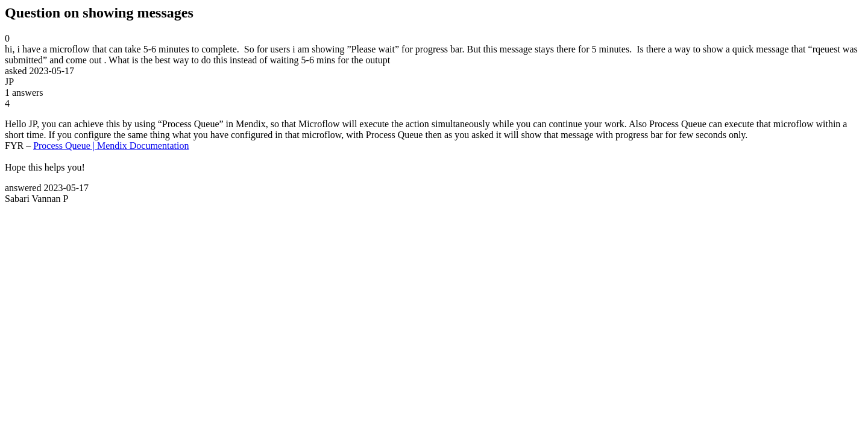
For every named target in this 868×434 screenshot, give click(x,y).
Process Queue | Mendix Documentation (111, 146)
